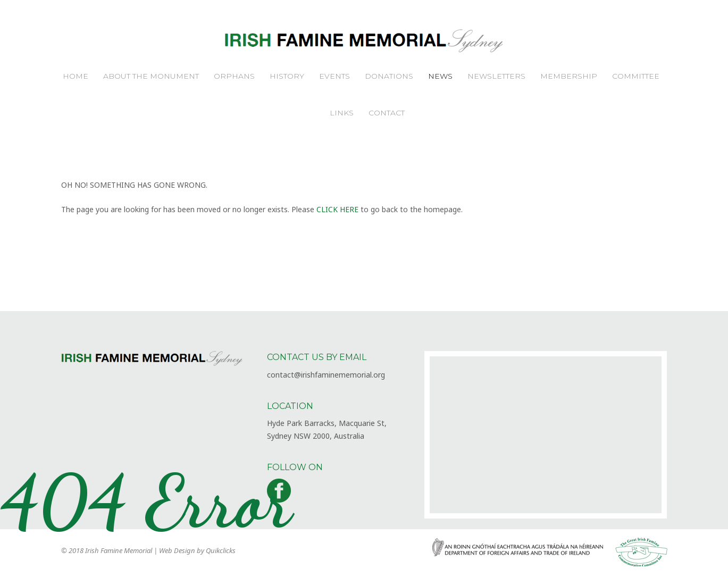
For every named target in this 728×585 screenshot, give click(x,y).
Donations (389, 76)
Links (342, 113)
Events (334, 76)
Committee (636, 76)
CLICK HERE (337, 209)
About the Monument (151, 76)
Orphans (234, 76)
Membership (569, 76)
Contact (387, 113)
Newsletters (496, 76)
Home (76, 76)
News (440, 76)
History (287, 76)
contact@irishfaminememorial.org (326, 375)
